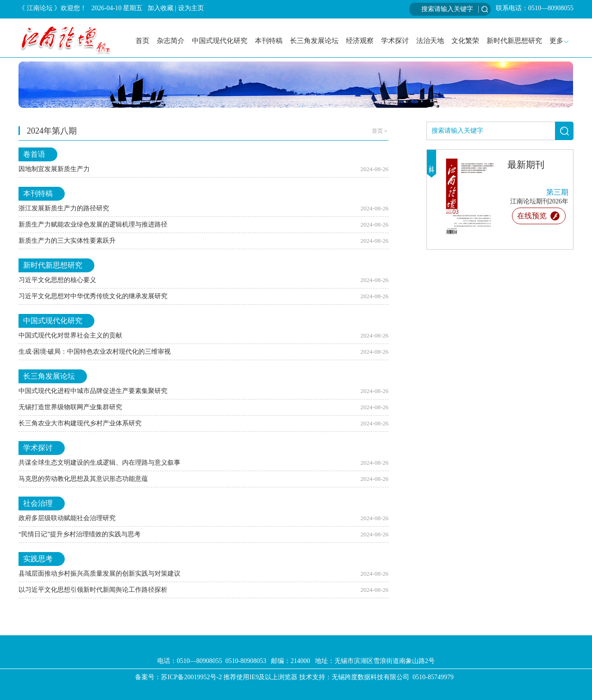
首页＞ (380, 131)
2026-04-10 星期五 (117, 8)
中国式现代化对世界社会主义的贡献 (70, 335)
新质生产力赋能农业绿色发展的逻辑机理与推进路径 (93, 224)
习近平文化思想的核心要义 (57, 280)
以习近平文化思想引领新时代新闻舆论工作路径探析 (93, 590)
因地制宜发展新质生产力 (54, 169)
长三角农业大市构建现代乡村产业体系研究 (80, 423)
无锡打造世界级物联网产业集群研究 (70, 407)
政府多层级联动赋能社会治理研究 (67, 518)
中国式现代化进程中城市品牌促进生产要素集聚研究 (93, 391)
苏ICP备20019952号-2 (191, 677)
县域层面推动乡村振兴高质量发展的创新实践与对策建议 (99, 574)
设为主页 (191, 8)
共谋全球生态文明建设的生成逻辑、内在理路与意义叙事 (99, 463)
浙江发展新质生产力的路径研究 (64, 208)
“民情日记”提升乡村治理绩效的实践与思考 (80, 534)
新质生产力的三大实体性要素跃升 (67, 241)
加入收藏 (160, 8)
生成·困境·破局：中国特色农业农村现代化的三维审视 (95, 352)
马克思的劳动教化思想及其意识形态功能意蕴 (83, 479)
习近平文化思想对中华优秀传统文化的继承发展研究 (93, 296)
